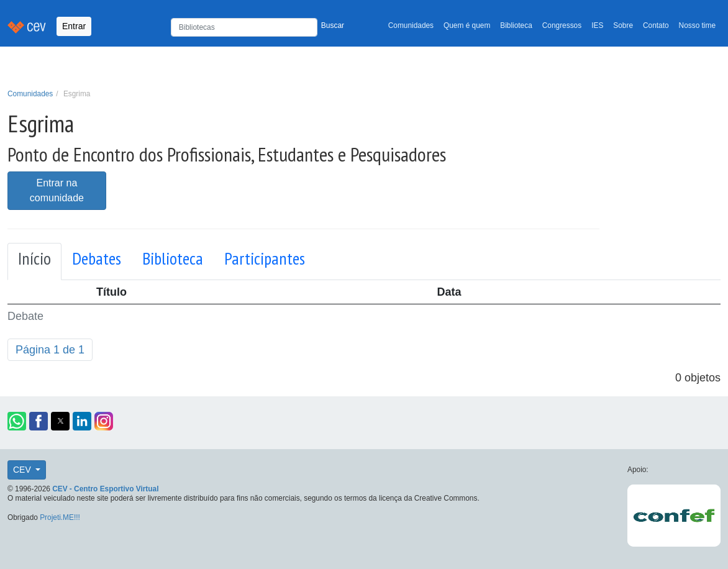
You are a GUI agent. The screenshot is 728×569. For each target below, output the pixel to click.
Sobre (623, 25)
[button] (17, 421)
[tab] (34, 261)
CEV (23, 470)
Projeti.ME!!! (60, 517)
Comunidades (411, 25)
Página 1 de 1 (50, 350)
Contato (656, 25)
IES (597, 25)
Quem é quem (467, 25)
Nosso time (697, 25)
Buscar (333, 25)
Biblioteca (516, 25)
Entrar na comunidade (57, 190)
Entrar (74, 26)
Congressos (562, 25)
